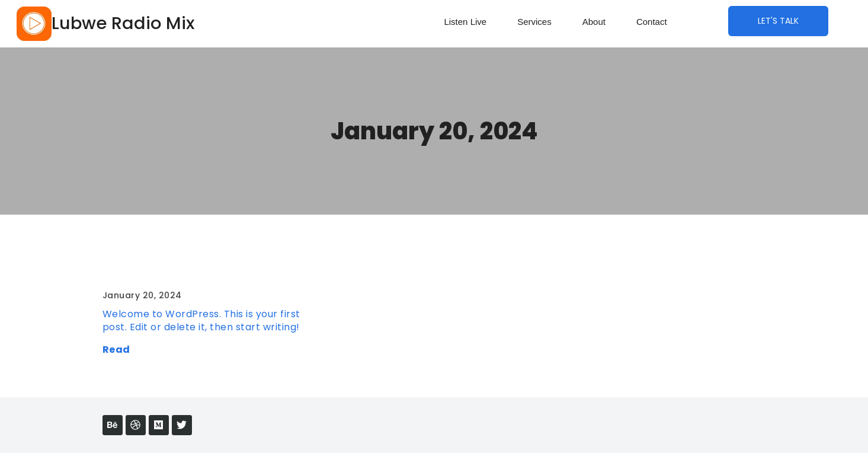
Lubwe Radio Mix (123, 23)
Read (116, 350)
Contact (652, 22)
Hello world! (138, 270)
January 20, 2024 (434, 131)
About (594, 22)
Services (534, 22)
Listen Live (465, 22)
